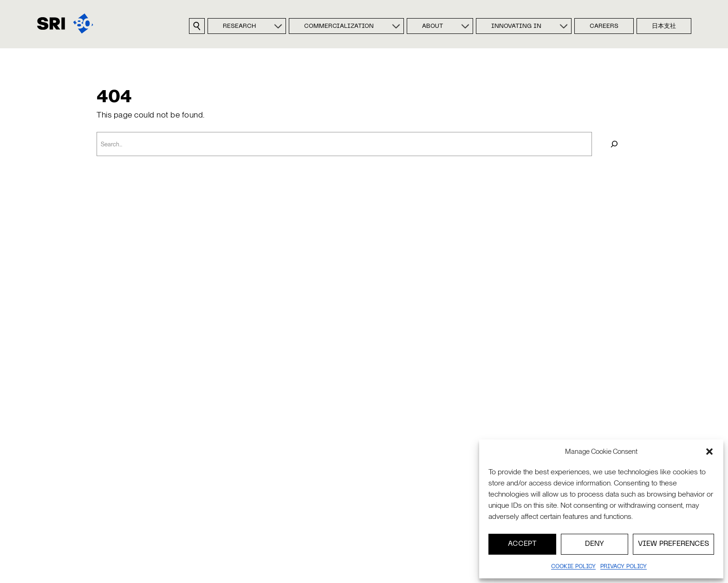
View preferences (673, 544)
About (432, 26)
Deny (595, 544)
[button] (709, 452)
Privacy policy (624, 567)
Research (239, 26)
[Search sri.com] (197, 26)
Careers (604, 26)
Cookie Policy (573, 567)
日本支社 (664, 26)
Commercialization (339, 26)
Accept (522, 544)
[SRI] (65, 23)
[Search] (614, 144)
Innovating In (516, 26)
